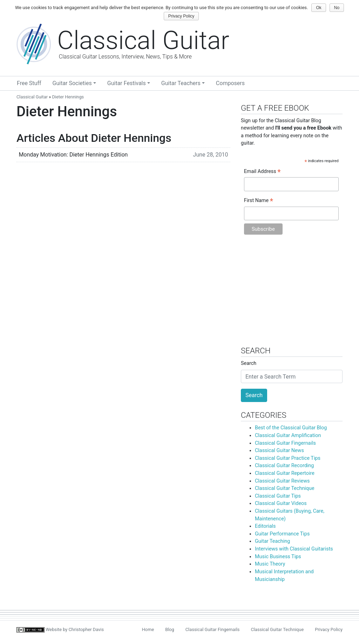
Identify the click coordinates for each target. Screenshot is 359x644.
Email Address (262, 172)
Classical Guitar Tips (278, 496)
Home (148, 629)
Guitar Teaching (272, 541)
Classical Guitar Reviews (282, 481)
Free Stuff (29, 83)
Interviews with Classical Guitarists (294, 549)
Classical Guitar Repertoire (285, 473)
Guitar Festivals (127, 83)
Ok (319, 8)
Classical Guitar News (279, 451)
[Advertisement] (292, 294)
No (337, 8)
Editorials (265, 526)
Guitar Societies (72, 83)
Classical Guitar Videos (281, 503)
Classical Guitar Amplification (288, 435)
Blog (170, 629)
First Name (259, 201)
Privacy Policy (329, 629)
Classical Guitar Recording (284, 466)
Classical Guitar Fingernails (285, 443)
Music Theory (270, 564)
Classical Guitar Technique (285, 488)
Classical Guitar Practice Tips (288, 458)
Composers (230, 83)
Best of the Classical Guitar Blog (291, 428)
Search (249, 363)
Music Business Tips (278, 557)
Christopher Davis (86, 629)
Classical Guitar (32, 97)
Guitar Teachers (181, 83)
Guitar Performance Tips (282, 534)
